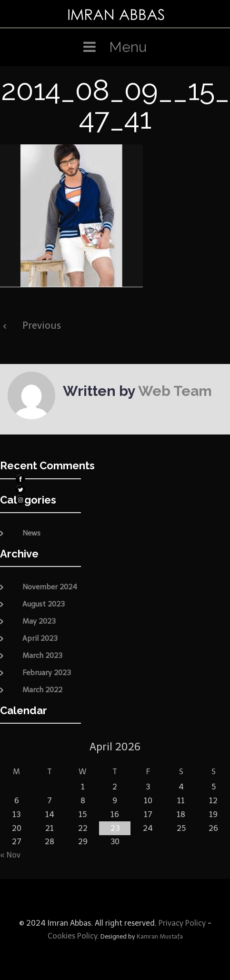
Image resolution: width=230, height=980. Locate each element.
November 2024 (50, 587)
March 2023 (42, 656)
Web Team (175, 391)
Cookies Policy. (73, 936)
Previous (42, 325)
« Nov (10, 855)
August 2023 (44, 604)
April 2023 (40, 638)
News (31, 533)
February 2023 (47, 673)
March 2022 (42, 690)
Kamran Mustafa (160, 936)
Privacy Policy (181, 923)
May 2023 (39, 621)
